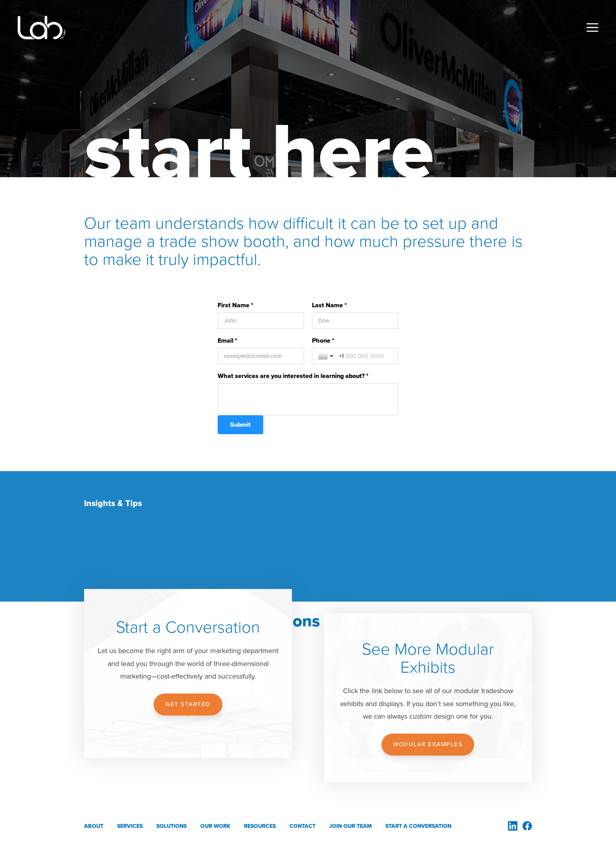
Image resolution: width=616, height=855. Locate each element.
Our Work (215, 826)
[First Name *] (261, 321)
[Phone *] (366, 356)
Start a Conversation (418, 826)
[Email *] (261, 356)
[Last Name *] (355, 321)
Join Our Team (350, 826)
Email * (227, 341)
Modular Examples (428, 744)
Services (130, 826)
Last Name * (329, 305)
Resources (260, 826)
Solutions (171, 826)
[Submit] (240, 425)
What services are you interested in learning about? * (293, 376)
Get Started (188, 704)
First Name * (236, 305)
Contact (302, 826)
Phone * (323, 341)
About (94, 826)
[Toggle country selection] (326, 356)
